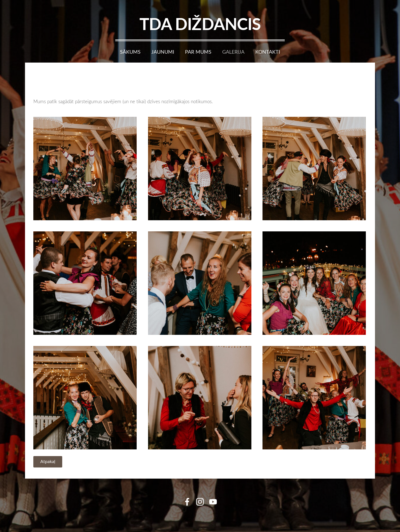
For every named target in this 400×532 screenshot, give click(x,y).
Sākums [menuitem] (130, 52)
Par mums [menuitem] (198, 52)
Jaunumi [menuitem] (163, 52)
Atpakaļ (48, 461)
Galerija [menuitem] (233, 52)
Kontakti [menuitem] (268, 52)
